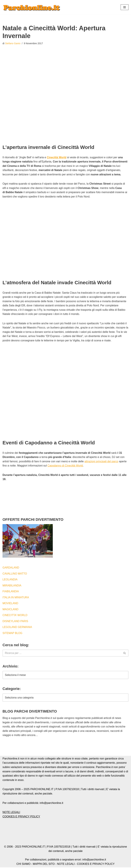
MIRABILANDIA (12, 586)
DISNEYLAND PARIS (15, 622)
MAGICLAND (10, 610)
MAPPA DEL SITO (44, 864)
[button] (125, 7)
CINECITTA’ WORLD (15, 616)
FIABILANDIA (11, 592)
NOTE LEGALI (11, 813)
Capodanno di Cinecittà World (65, 466)
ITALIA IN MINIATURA (16, 598)
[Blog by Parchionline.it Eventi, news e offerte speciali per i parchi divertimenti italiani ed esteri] (32, 7)
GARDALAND (11, 568)
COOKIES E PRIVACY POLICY (21, 817)
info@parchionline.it (94, 860)
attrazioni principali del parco (102, 462)
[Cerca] (62, 654)
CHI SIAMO (23, 864)
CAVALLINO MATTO (15, 574)
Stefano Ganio (13, 43)
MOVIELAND (10, 604)
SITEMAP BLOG (12, 634)
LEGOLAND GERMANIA (17, 628)
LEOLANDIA (10, 580)
